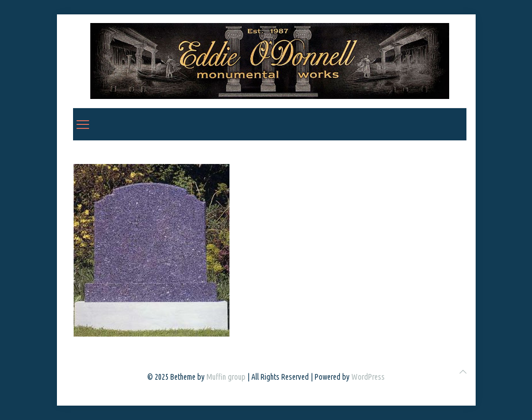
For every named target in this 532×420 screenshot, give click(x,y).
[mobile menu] (83, 124)
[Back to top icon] (463, 372)
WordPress (368, 377)
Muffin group (226, 377)
